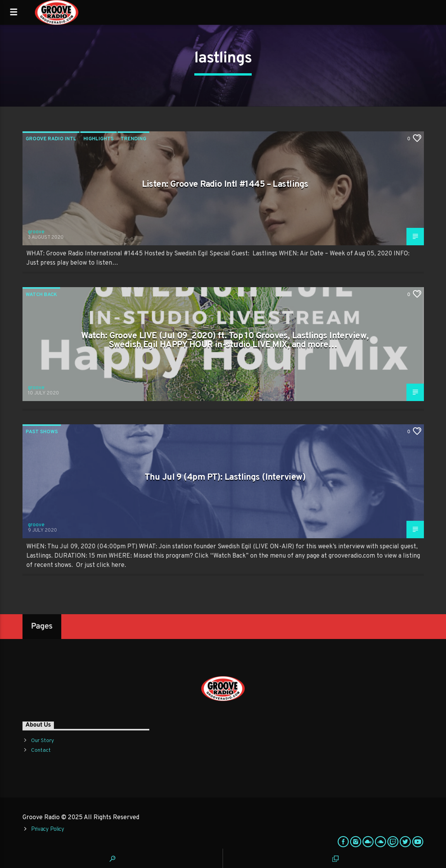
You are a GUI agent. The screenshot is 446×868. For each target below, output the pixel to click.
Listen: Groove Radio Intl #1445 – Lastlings (225, 185)
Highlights (99, 139)
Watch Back (41, 295)
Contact (41, 750)
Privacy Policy (48, 829)
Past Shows (42, 432)
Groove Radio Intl (51, 139)
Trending (133, 139)
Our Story (42, 741)
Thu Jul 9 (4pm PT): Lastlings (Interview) (225, 478)
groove (36, 232)
